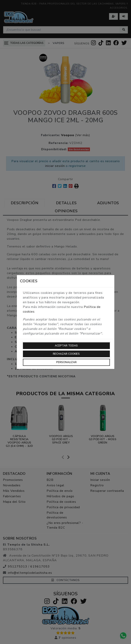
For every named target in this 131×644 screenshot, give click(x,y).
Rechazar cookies (66, 354)
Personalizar (66, 362)
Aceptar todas (66, 346)
